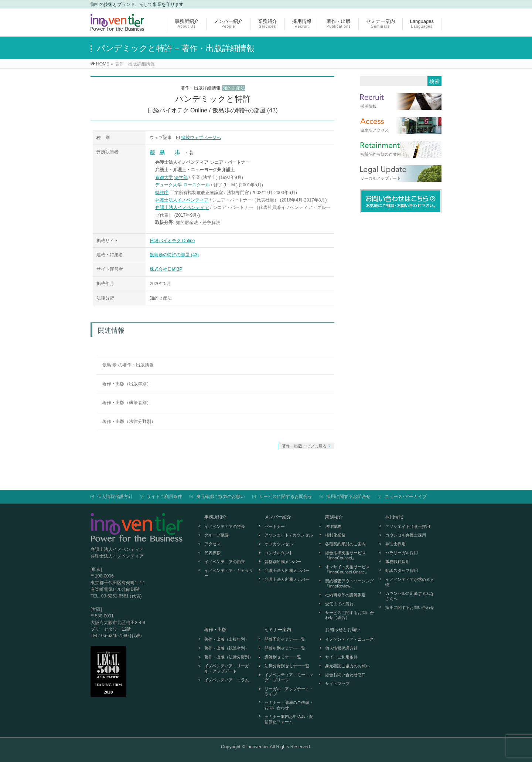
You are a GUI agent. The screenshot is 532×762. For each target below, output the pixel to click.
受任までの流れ (339, 604)
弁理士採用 (395, 544)
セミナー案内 (278, 630)
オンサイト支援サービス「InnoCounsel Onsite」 (347, 569)
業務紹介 (334, 517)
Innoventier (258, 747)
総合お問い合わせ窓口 (345, 675)
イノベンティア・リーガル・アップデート (227, 668)
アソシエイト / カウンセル (289, 535)
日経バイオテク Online (172, 241)
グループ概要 (216, 535)
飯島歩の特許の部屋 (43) (174, 255)
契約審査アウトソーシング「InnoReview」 (349, 583)
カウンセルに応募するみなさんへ (410, 596)
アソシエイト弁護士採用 (408, 526)
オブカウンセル (279, 544)
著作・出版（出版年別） (127, 384)
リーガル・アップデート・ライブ (289, 691)
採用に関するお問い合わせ (410, 607)
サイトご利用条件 (164, 497)
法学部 (181, 177)
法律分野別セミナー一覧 (287, 666)
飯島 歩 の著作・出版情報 (128, 365)
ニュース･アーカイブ (406, 497)
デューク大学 (168, 185)
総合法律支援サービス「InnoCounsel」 (345, 555)
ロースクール (197, 185)
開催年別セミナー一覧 (285, 648)
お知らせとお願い (343, 630)
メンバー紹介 (278, 517)
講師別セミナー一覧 (283, 657)
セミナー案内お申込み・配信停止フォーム (289, 719)
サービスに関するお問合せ (286, 497)
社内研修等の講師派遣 (345, 595)
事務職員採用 (398, 562)
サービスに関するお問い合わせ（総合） (349, 615)
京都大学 (164, 177)
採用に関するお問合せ (348, 497)
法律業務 (333, 526)
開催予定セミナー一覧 (285, 639)
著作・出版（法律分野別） (129, 421)
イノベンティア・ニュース (349, 639)
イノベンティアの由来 (225, 562)
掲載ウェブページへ (201, 138)
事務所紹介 (215, 517)
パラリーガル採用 (402, 553)
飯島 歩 (167, 153)
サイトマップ (337, 684)
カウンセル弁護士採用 (406, 535)
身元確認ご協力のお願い (221, 497)
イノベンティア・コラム (227, 680)
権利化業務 (335, 535)
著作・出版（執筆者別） (127, 403)
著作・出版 (215, 630)
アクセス (212, 544)
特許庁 (162, 193)
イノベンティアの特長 (225, 526)
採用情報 (394, 517)
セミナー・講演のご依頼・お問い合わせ (289, 705)
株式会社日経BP (166, 269)
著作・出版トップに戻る (304, 446)
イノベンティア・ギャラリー (229, 573)
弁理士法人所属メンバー (287, 579)
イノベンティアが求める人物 (410, 582)
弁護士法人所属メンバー (287, 570)
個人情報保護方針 (115, 497)
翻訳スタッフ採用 (402, 570)
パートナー (275, 526)
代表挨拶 (212, 553)
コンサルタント (279, 553)
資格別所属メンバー (283, 562)
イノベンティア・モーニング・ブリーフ (289, 677)
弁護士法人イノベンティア (182, 200)
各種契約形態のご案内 (345, 544)
